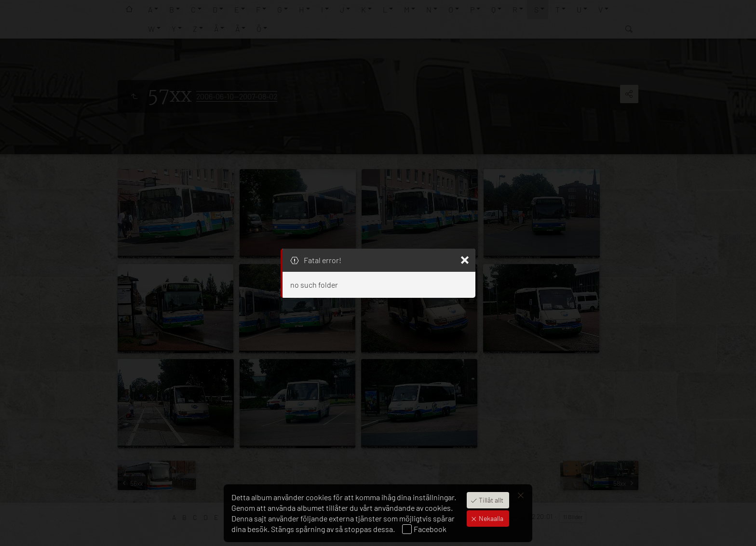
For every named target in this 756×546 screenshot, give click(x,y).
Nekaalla (490, 518)
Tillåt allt (490, 500)
